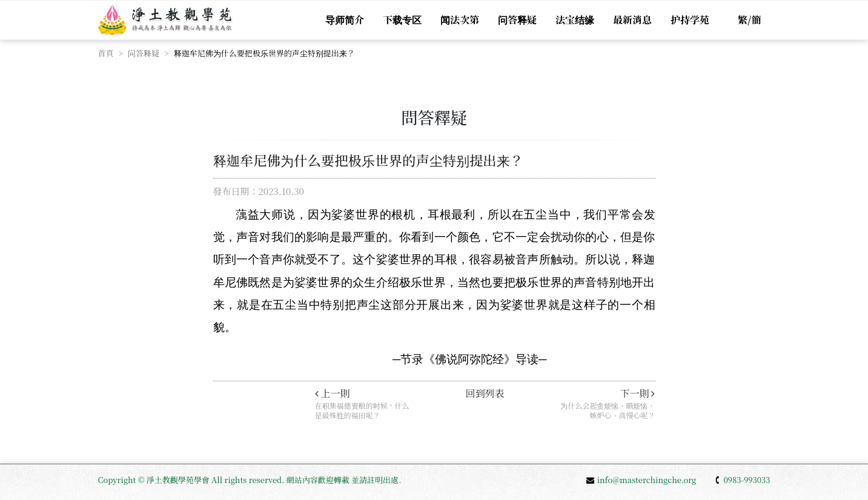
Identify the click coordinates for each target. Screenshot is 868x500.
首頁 (106, 53)
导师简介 (345, 20)
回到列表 (485, 393)
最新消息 (632, 20)
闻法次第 (460, 20)
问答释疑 (517, 20)
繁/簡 (749, 20)
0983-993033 (742, 480)
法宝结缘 (575, 20)
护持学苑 (690, 20)
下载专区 (402, 20)
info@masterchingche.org (641, 480)
